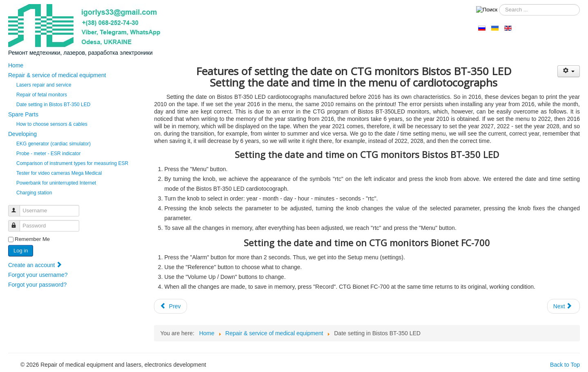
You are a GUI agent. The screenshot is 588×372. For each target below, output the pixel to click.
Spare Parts (23, 114)
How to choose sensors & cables (52, 124)
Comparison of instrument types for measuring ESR (72, 163)
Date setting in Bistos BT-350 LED (53, 105)
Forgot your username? (38, 275)
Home (16, 65)
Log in (21, 251)
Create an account (35, 265)
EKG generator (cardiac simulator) (53, 144)
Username (18, 207)
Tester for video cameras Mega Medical (59, 173)
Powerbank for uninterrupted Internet (56, 183)
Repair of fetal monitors (42, 95)
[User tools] (569, 71)
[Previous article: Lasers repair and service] (170, 306)
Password (18, 222)
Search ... (498, 4)
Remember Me (32, 239)
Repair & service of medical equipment (57, 75)
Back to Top (565, 365)
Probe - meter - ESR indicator (48, 154)
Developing (22, 134)
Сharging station (34, 193)
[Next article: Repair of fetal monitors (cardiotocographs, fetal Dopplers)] (563, 306)
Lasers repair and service (44, 85)
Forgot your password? (37, 285)
